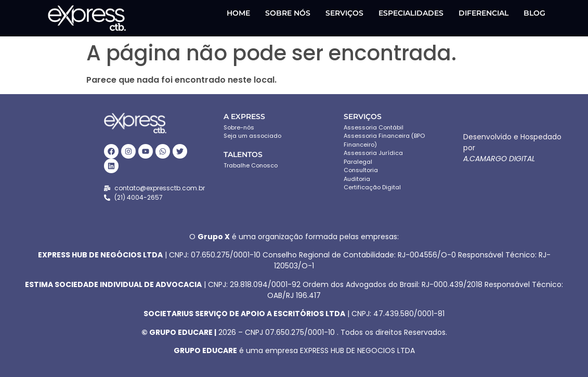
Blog (534, 13)
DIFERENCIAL (484, 13)
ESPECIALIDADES (411, 13)
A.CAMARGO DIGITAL (499, 159)
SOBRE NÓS (288, 13)
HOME (238, 13)
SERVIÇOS (344, 13)
